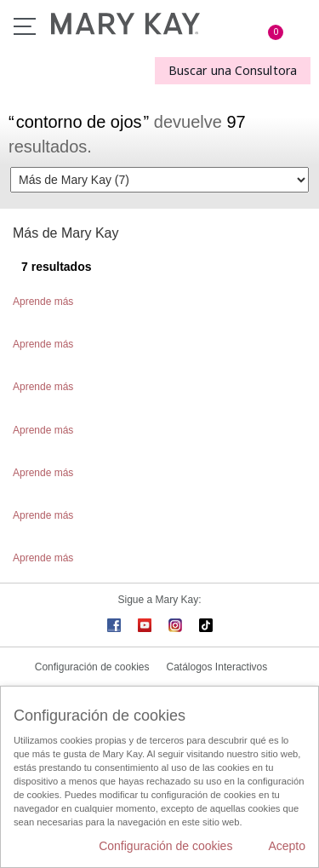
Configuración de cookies (92, 667)
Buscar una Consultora (233, 70)
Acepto (287, 846)
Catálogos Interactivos (217, 667)
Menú (25, 26)
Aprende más (43, 302)
